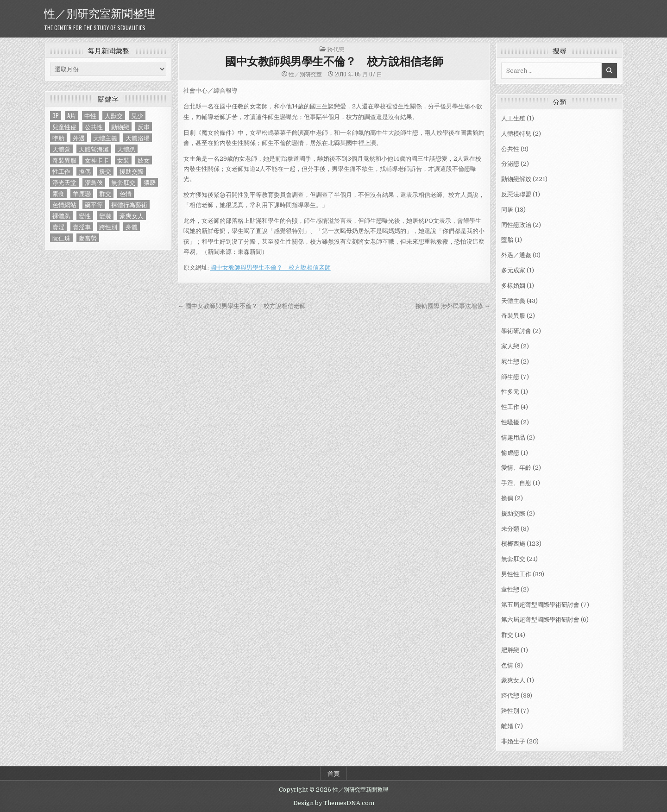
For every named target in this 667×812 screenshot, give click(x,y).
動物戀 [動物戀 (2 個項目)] (120, 127)
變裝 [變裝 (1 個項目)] (105, 216)
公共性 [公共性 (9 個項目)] (94, 127)
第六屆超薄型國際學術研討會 (540, 620)
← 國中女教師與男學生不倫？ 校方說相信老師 (242, 306)
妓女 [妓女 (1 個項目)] (144, 160)
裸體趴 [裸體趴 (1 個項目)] (61, 216)
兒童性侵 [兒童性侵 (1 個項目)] (64, 127)
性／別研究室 (305, 74)
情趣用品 (513, 437)
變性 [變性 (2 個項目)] (85, 216)
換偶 (507, 498)
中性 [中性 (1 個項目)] (90, 116)
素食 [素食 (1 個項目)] (58, 193)
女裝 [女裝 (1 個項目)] (123, 160)
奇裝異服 (513, 316)
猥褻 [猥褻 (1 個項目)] (150, 182)
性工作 (510, 407)
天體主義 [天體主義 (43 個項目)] (105, 138)
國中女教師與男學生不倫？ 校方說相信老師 (334, 61)
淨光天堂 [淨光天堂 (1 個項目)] (64, 182)
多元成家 (513, 270)
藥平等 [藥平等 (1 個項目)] (94, 205)
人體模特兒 (516, 134)
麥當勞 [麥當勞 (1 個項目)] (88, 238)
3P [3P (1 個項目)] (56, 116)
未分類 (510, 529)
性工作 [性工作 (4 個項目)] (61, 171)
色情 (507, 665)
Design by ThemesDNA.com (334, 803)
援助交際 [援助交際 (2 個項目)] (132, 171)
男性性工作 (516, 574)
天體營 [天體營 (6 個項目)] (61, 149)
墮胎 (507, 240)
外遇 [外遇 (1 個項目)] (79, 138)
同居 (507, 210)
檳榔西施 (513, 544)
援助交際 (513, 513)
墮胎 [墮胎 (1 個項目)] (58, 138)
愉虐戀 (510, 453)
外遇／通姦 (516, 255)
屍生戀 (510, 362)
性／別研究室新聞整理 (100, 13)
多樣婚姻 (513, 286)
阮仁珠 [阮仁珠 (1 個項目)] (61, 238)
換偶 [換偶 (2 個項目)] (85, 171)
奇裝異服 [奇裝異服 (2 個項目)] (64, 160)
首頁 (333, 773)
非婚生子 (513, 741)
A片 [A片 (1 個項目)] (72, 116)
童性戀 (510, 589)
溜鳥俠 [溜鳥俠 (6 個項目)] (94, 182)
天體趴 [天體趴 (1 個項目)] (126, 149)
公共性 (510, 149)
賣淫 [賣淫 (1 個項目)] (58, 227)
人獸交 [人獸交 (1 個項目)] (114, 116)
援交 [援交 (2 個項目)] (105, 171)
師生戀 (510, 377)
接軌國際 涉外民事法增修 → (453, 306)
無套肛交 (513, 559)
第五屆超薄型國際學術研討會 (540, 605)
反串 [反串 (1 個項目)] (144, 127)
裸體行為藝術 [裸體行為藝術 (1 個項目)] (129, 205)
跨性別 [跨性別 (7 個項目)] (108, 227)
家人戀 (510, 346)
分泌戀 (510, 164)
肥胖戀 (510, 650)
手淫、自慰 (516, 483)
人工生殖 (513, 118)
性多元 (510, 392)
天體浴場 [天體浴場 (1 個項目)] (138, 138)
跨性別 (510, 711)
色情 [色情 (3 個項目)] (126, 193)
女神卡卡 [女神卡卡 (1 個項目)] (97, 160)
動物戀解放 (516, 179)
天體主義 (513, 301)
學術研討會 (516, 331)
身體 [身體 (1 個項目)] (132, 227)
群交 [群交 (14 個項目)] (105, 193)
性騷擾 (510, 422)
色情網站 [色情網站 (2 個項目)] (64, 205)
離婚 (507, 726)
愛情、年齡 (516, 468)
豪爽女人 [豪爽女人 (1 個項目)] (132, 216)
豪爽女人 (513, 680)
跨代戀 (336, 49)
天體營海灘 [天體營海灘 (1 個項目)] (94, 149)
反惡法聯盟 (516, 194)
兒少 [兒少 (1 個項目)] (137, 116)
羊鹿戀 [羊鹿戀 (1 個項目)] (82, 193)
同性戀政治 (516, 225)
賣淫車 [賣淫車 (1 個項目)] (82, 227)
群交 (507, 635)
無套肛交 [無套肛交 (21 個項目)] (123, 182)
